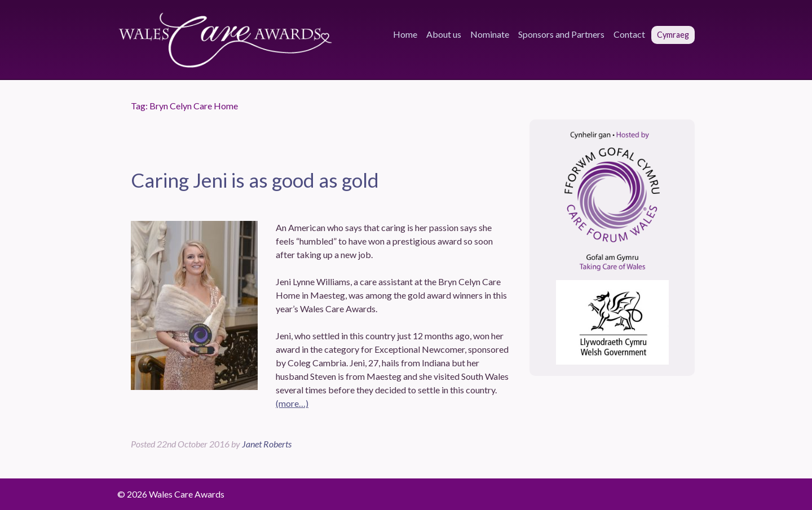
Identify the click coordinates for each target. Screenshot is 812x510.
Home (405, 34)
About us (444, 34)
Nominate (490, 34)
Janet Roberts (267, 444)
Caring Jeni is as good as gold (255, 180)
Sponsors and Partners (561, 34)
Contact (629, 34)
